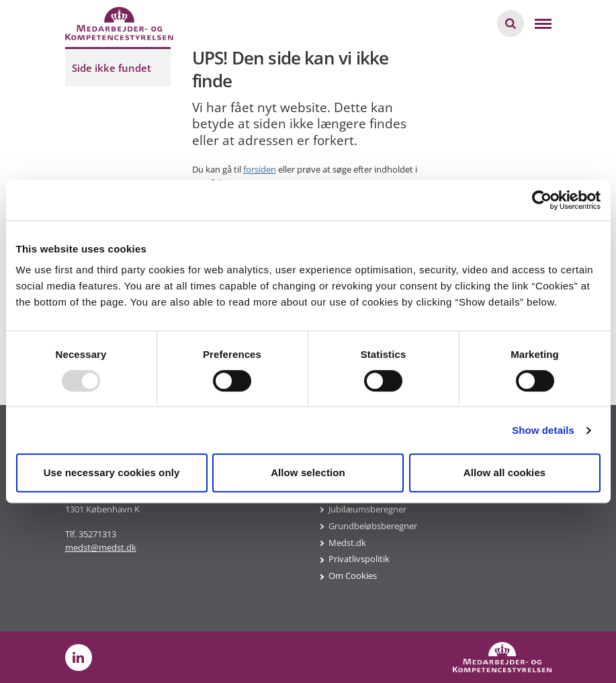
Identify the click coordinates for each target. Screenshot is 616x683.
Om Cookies (353, 576)
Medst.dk (347, 543)
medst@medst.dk (101, 547)
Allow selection (308, 472)
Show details (543, 430)
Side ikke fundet (112, 68)
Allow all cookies (505, 472)
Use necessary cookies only (112, 472)
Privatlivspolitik (359, 559)
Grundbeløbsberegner (373, 526)
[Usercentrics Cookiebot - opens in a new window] (542, 200)
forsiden (260, 169)
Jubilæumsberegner (367, 509)
